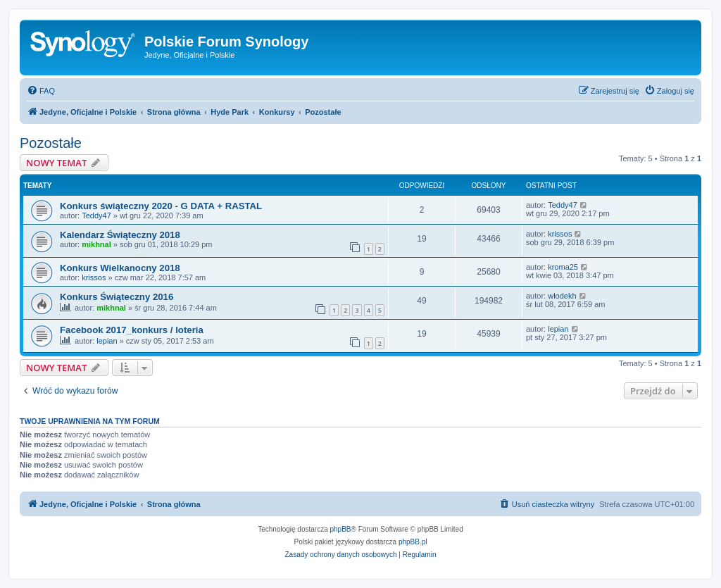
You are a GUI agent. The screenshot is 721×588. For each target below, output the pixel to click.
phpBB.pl (413, 542)
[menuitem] (41, 91)
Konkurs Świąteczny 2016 (117, 297)
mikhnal (96, 244)
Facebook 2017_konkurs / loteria (132, 330)
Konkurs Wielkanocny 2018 (120, 268)
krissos (560, 234)
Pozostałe (51, 143)
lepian (107, 341)
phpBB (341, 529)
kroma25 (563, 267)
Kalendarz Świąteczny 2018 (120, 235)
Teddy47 (96, 215)
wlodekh (562, 296)
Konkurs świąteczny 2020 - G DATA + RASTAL (161, 206)
